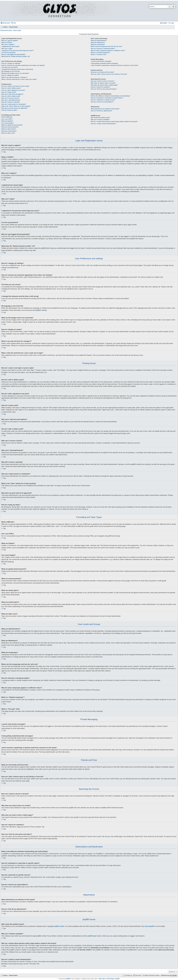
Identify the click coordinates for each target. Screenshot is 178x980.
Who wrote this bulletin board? (100, 118)
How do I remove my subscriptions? (102, 102)
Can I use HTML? (7, 119)
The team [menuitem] (138, 975)
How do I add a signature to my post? (13, 90)
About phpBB (149, 926)
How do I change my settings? (11, 63)
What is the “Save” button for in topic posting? (16, 106)
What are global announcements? (12, 125)
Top (4, 152)
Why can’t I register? (8, 44)
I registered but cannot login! (10, 46)
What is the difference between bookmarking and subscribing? (110, 96)
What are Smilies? (7, 121)
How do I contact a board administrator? (103, 124)
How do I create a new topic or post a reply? (15, 86)
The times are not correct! (10, 67)
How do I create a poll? (9, 92)
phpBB (38, 310)
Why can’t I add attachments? (11, 100)
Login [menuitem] (172, 23)
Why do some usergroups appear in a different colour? (108, 50)
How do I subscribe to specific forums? (103, 100)
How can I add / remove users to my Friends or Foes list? (109, 74)
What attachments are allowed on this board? (105, 109)
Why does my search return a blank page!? (104, 85)
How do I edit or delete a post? (11, 88)
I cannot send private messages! (101, 61)
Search (170, 7)
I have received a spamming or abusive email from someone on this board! (114, 65)
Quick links (6, 23)
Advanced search (173, 7)
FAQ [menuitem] (14, 23)
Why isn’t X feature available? (100, 120)
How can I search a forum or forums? (102, 81)
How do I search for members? (100, 87)
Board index (14, 27)
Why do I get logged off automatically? (13, 54)
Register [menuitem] (165, 23)
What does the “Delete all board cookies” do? (16, 56)
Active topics (17, 30)
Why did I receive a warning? (11, 102)
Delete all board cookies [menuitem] (152, 975)
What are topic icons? (8, 133)
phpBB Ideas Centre (95, 936)
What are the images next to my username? (15, 73)
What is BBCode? (7, 117)
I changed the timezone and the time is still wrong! (17, 69)
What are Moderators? (98, 42)
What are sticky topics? (9, 129)
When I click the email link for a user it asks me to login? (19, 79)
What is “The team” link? (98, 54)
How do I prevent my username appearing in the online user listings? (23, 65)
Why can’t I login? (7, 48)
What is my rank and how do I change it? (14, 77)
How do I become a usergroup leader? (103, 48)
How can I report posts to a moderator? (14, 104)
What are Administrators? (99, 40)
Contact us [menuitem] (129, 975)
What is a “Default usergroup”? (100, 52)
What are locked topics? (9, 131)
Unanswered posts (6, 30)
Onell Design (110, 979)
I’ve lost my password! (8, 52)
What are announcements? (10, 127)
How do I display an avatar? (10, 75)
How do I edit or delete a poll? (11, 96)
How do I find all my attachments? (101, 111)
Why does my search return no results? (103, 83)
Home (6, 27)
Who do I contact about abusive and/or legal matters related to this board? (114, 121)
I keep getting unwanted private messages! (104, 63)
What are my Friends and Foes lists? (102, 72)
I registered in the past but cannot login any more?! (17, 50)
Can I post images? (8, 123)
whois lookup (144, 945)
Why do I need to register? (10, 40)
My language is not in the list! (11, 71)
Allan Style (102, 979)
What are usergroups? (98, 44)
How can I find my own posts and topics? (104, 89)
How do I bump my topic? (9, 110)
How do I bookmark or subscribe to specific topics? (107, 98)
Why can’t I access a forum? (10, 98)
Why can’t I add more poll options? (12, 94)
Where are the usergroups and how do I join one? (106, 46)
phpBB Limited (59, 926)
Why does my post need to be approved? (14, 108)
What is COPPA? (7, 42)
